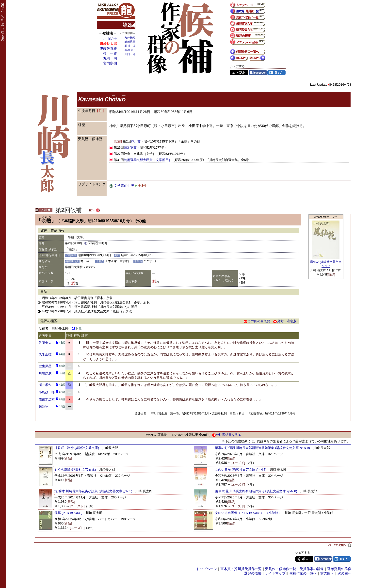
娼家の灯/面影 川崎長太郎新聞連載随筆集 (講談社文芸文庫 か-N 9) (262, 448)
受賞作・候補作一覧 (281, 569)
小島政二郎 (47, 392)
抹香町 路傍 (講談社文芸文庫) (77, 448)
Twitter (239, 73)
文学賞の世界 (124, 186)
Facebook (258, 73)
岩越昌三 (130, 42)
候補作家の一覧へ (303, 573)
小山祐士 (110, 39)
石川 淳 (130, 46)
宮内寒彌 (110, 63)
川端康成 (45, 373)
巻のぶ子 (130, 50)
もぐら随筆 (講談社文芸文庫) (75, 469)
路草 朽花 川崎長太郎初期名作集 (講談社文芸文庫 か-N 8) (256, 491)
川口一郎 (130, 54)
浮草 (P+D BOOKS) (68, 513)
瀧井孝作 (45, 385)
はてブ (276, 73)
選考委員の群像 (339, 569)
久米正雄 (45, 354)
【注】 (100, 111)
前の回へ (327, 573)
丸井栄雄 (130, 37)
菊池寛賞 (130, 148)
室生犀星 (45, 366)
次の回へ (344, 573)
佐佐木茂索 (47, 399)
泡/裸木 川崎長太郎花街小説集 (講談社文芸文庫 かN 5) (93, 491)
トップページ (207, 569)
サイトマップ (275, 573)
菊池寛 (43, 406)
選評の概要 (253, 573)
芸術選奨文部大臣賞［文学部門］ (148, 160)
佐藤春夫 (45, 343)
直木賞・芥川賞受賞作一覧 (241, 569)
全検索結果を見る (227, 435)
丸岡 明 (110, 58)
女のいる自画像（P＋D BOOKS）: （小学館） (248, 513)
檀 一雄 (110, 53)
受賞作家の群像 (312, 569)
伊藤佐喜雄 (108, 48)
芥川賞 (136, 141)
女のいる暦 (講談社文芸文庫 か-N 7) (241, 469)
